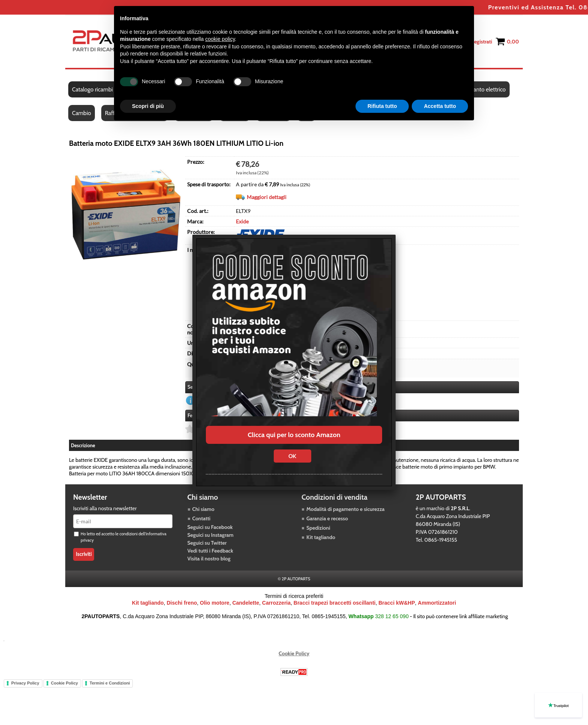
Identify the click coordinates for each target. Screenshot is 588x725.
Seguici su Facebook (210, 527)
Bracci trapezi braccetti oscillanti (335, 603)
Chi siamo (203, 509)
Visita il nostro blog (209, 559)
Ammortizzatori (437, 603)
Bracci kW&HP (397, 603)
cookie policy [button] (220, 39)
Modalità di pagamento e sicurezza (345, 509)
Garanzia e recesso (327, 518)
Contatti (202, 518)
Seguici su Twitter (207, 543)
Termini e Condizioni (110, 683)
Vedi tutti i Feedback (210, 551)
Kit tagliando (321, 537)
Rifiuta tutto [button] (382, 106)
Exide (242, 221)
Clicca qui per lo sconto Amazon (294, 435)
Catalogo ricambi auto (98, 89)
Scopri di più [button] (148, 106)
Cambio (82, 113)
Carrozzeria (276, 603)
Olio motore (215, 603)
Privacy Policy (25, 683)
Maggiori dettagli (267, 197)
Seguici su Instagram (211, 535)
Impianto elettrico (484, 89)
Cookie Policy (294, 653)
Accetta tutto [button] (440, 106)
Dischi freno (182, 603)
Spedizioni (318, 528)
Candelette (246, 603)
